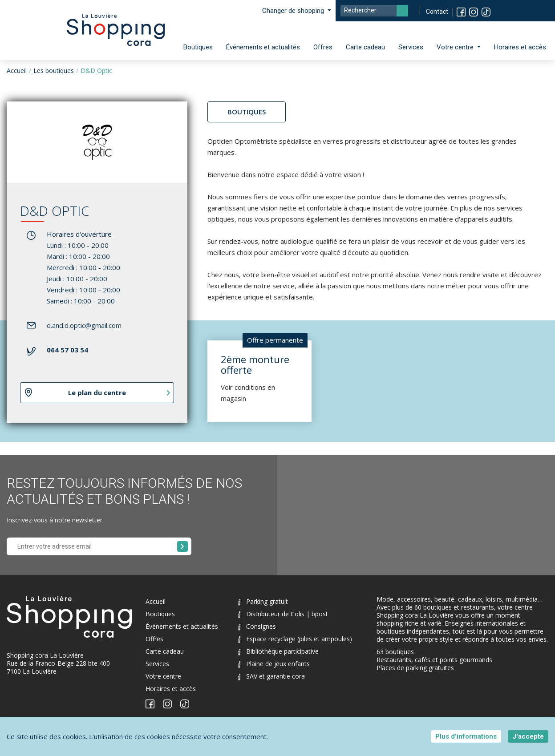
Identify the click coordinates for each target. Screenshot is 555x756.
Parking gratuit (263, 601)
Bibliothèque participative (278, 651)
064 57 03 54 (67, 350)
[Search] (374, 11)
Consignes (257, 626)
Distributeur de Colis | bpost (283, 614)
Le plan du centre (97, 392)
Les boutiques (54, 71)
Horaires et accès (520, 47)
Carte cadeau (365, 47)
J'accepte (528, 736)
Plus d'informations (466, 736)
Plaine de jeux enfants (274, 664)
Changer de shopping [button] (294, 11)
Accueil (17, 71)
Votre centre (163, 676)
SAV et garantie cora (271, 676)
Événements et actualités (263, 47)
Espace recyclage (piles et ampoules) (295, 639)
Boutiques (198, 47)
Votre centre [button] (456, 47)
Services (411, 47)
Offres (323, 47)
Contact (437, 12)
